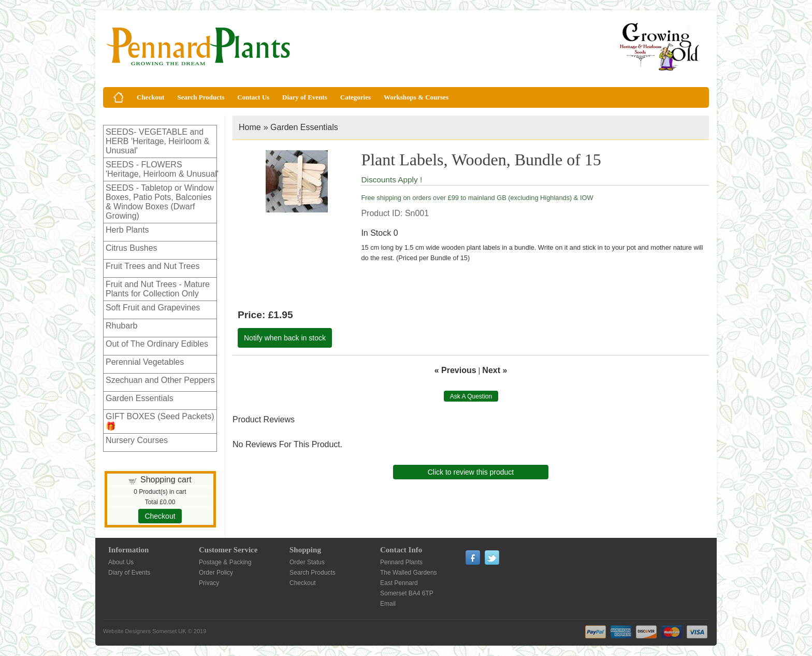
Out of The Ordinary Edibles (157, 344)
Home (250, 127)
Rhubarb (121, 326)
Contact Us (253, 97)
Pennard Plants (401, 562)
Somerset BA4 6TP (407, 593)
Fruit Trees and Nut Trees (153, 266)
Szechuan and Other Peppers (160, 380)
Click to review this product (471, 472)
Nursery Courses (137, 440)
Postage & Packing (225, 562)
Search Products (201, 97)
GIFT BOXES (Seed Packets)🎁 (160, 421)
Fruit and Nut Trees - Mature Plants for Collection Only (158, 289)
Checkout (150, 97)
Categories (356, 97)
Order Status (307, 562)
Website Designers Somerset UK (145, 631)
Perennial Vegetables (145, 362)
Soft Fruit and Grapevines (153, 308)
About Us (121, 562)
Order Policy (216, 573)
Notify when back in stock (285, 338)
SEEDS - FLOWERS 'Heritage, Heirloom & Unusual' (162, 169)
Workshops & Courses (416, 97)
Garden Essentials (140, 398)
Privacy (209, 583)
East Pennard (399, 583)
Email (388, 604)
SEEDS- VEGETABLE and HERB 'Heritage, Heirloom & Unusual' (157, 141)
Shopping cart (166, 480)
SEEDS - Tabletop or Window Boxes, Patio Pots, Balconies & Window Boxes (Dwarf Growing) (160, 202)
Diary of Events (305, 97)
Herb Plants (127, 230)
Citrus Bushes (132, 248)
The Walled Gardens (409, 573)
